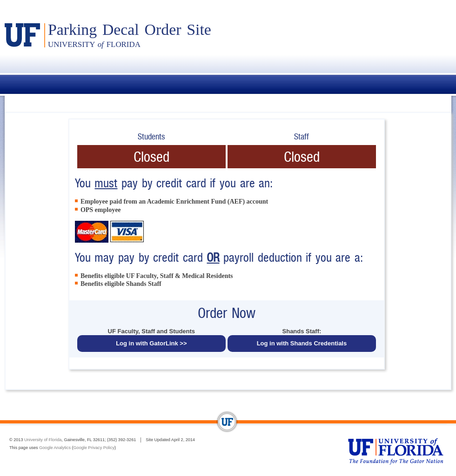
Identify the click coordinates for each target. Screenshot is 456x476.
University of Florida (43, 440)
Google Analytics (55, 448)
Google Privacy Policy (94, 448)
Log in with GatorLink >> (151, 343)
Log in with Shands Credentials (302, 343)
